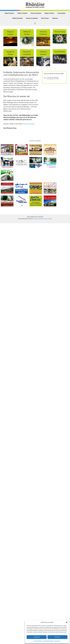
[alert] (55, 78)
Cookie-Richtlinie (38, 641)
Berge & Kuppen (9, 13)
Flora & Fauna (45, 18)
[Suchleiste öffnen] (35, 23)
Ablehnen (58, 637)
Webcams (55, 18)
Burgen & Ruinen (49, 13)
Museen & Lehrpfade (32, 18)
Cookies (50, 219)
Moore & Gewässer (36, 13)
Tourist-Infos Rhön (29, 124)
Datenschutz (43, 219)
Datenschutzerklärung (49, 641)
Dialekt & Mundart (17, 18)
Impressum (58, 641)
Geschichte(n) (61, 13)
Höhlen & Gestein (22, 13)
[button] (67, 622)
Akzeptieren (37, 637)
